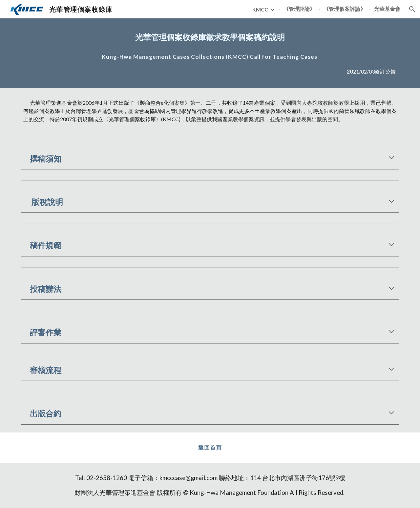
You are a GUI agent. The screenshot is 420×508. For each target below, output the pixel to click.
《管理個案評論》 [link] (345, 9)
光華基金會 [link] (387, 9)
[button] (412, 9)
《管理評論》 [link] (299, 9)
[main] (210, 37)
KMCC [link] (260, 9)
